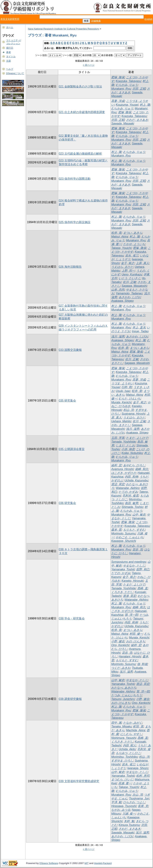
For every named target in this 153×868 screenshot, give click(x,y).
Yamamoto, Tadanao (129, 293)
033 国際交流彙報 (70, 350)
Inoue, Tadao (140, 331)
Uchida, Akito (127, 749)
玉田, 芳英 (118, 438)
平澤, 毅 (116, 802)
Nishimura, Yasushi (124, 738)
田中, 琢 (116, 723)
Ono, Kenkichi (120, 645)
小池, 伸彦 (128, 449)
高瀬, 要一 (125, 783)
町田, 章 (138, 726)
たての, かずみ (128, 492)
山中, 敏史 (139, 515)
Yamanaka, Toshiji (123, 569)
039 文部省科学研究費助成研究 (79, 781)
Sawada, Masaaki (123, 123)
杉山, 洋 (128, 410)
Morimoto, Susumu (123, 533)
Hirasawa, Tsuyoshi (124, 806)
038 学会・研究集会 (72, 618)
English (148, 19)
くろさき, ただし (122, 592)
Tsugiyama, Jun (139, 798)
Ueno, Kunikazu (132, 274)
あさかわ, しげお (130, 297)
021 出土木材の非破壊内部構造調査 (82, 112)
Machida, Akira (136, 730)
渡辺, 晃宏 (118, 484)
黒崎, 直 (142, 588)
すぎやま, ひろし (122, 761)
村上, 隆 (145, 105)
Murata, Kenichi (121, 402)
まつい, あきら (133, 233)
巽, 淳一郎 (131, 615)
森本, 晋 (116, 530)
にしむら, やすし (131, 734)
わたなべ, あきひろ (124, 688)
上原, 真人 (142, 263)
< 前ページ (89, 65)
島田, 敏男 (132, 503)
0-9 (53, 43)
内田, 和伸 (131, 477)
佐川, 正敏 (129, 282)
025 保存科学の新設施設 (75, 222)
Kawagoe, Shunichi (124, 541)
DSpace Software (49, 863)
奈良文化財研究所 (10, 19)
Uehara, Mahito (121, 421)
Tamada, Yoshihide (123, 442)
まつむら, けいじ (122, 780)
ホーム (10, 27)
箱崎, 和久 (142, 469)
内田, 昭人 (130, 745)
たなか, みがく (133, 723)
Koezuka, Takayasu (128, 81)
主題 (8, 61)
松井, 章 (116, 233)
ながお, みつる (121, 810)
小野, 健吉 (118, 641)
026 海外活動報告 (70, 267)
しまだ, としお (125, 445)
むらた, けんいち (130, 399)
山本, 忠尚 (118, 290)
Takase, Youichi (121, 248)
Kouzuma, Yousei (127, 105)
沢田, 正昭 (139, 89)
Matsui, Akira (120, 237)
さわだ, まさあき (137, 120)
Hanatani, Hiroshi (130, 657)
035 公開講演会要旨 (72, 449)
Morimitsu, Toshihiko (124, 757)
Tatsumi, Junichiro (123, 699)
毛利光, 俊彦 (130, 496)
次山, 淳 (138, 795)
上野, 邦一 (128, 271)
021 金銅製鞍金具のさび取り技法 (80, 86)
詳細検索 (96, 21)
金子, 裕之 (128, 263)
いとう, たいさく (130, 278)
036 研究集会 (67, 503)
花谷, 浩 (138, 550)
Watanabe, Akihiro (128, 488)
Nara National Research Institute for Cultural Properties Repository (63, 29)
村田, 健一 (136, 634)
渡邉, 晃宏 (130, 596)
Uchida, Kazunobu (136, 480)
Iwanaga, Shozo (138, 768)
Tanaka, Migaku (121, 726)
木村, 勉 (129, 821)
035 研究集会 (67, 401)
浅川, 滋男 (118, 337)
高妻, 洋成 (118, 101)
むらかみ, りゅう (127, 85)
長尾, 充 (143, 806)
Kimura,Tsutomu (129, 825)
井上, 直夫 (139, 327)
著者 (8, 52)
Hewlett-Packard (103, 863)
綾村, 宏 (116, 465)
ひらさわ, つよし (134, 802)
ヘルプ (10, 69)
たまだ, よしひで (137, 438)
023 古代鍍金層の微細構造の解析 (80, 154)
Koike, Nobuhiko (132, 453)
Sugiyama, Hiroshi (133, 414)
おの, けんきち (136, 641)
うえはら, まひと (122, 267)
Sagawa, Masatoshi (134, 286)
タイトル (11, 57)
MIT (87, 863)
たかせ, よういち (134, 244)
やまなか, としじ (134, 566)
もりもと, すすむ (134, 530)
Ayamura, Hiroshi (122, 469)
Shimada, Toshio (132, 507)
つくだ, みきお (121, 668)
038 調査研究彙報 (70, 699)
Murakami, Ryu (121, 89)
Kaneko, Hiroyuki (132, 581)
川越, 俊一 (129, 814)
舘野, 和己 (143, 569)
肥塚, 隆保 (118, 77)
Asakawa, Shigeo (122, 301)
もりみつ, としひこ (128, 753)
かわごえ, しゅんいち (130, 537)
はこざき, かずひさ (124, 473)
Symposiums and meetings (129, 562)
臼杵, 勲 (127, 387)
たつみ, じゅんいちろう (127, 695)
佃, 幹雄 (142, 664)
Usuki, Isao (123, 391)
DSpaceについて (15, 73)
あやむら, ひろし (134, 465)
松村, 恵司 (143, 776)
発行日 (10, 48)
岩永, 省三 (132, 256)
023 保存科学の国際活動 (75, 179)
